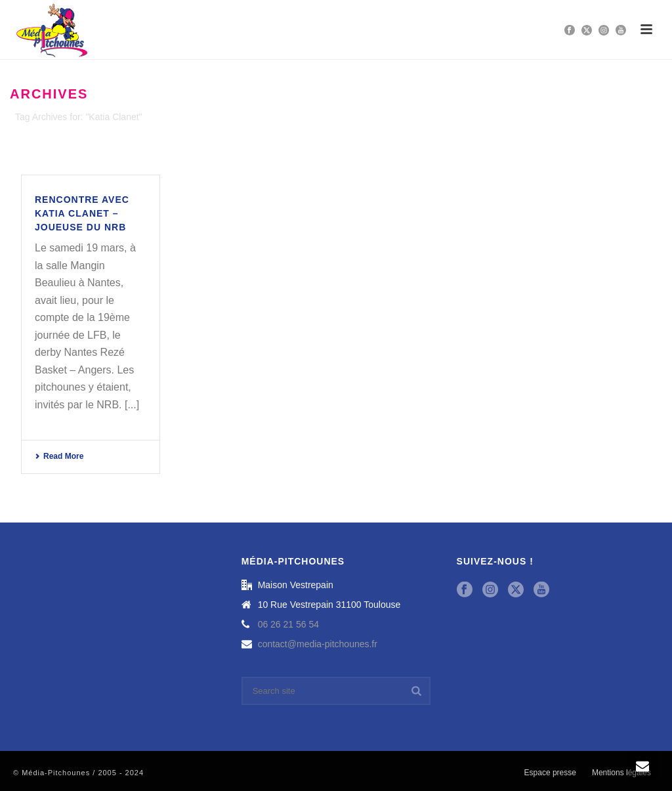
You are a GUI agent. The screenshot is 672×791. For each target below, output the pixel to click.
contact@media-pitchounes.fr (318, 644)
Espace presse (550, 773)
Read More (59, 456)
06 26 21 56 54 (288, 624)
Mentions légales (621, 773)
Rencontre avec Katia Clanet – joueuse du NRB (82, 213)
